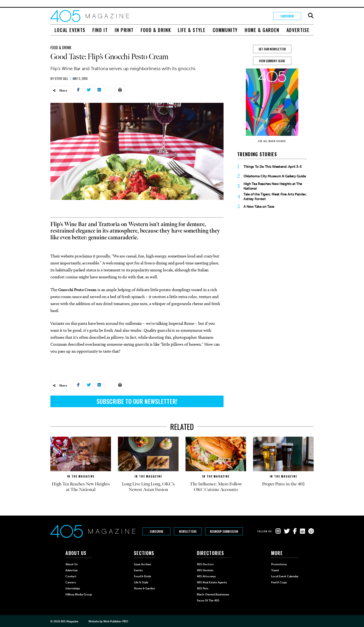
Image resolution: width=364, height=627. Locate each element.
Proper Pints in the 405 (283, 484)
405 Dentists (205, 570)
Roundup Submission (224, 531)
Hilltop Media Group (79, 595)
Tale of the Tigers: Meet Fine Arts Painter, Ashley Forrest (275, 197)
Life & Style (192, 30)
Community (225, 30)
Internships (73, 588)
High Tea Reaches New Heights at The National (273, 186)
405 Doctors (205, 564)
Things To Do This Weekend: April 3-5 (273, 167)
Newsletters (188, 531)
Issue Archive (143, 564)
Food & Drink (156, 30)
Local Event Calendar (285, 576)
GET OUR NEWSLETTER (272, 49)
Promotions (279, 564)
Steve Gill (61, 78)
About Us (71, 564)
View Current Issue (272, 61)
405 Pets (203, 588)
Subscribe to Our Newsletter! (137, 401)
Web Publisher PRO (116, 621)
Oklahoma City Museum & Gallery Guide (275, 176)
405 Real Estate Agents (212, 582)
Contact (71, 576)
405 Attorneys (206, 576)
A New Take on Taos (259, 207)
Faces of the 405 (208, 601)
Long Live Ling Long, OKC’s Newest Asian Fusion (148, 487)
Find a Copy (279, 582)
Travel (275, 570)
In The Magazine (81, 476)
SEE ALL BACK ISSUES (272, 141)
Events (138, 570)
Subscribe (287, 16)
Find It (100, 30)
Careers (71, 582)
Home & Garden (262, 30)
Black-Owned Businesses (213, 595)
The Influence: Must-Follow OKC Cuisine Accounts (216, 487)
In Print (124, 30)
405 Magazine (70, 621)
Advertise (298, 30)
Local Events (70, 30)
